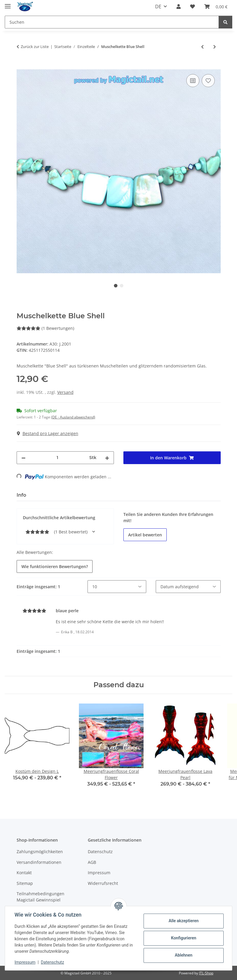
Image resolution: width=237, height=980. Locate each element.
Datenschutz (53, 962)
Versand (65, 392)
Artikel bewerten (145, 535)
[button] (179, 7)
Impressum (25, 962)
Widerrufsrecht (103, 883)
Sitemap (25, 883)
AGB (92, 862)
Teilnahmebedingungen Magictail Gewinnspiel (40, 897)
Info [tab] (21, 495)
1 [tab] (116, 286)
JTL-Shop (206, 973)
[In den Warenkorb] (21, 66)
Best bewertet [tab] (53, 495)
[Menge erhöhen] (107, 458)
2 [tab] (122, 286)
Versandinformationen (39, 862)
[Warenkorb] (216, 7)
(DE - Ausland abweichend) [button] (73, 417)
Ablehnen (183, 955)
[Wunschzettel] (193, 7)
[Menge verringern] (23, 458)
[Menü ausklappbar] (8, 4)
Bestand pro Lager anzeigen (48, 433)
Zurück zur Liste (35, 47)
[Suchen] (112, 22)
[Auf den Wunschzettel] (208, 81)
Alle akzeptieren (183, 921)
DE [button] (158, 7)
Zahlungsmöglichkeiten (40, 852)
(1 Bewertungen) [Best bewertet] (45, 328)
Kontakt (24, 873)
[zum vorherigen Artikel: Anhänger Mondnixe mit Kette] (202, 47)
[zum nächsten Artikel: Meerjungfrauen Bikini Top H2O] (215, 47)
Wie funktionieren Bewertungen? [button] (55, 566)
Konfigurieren (183, 938)
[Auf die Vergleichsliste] (193, 81)
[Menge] (57, 458)
